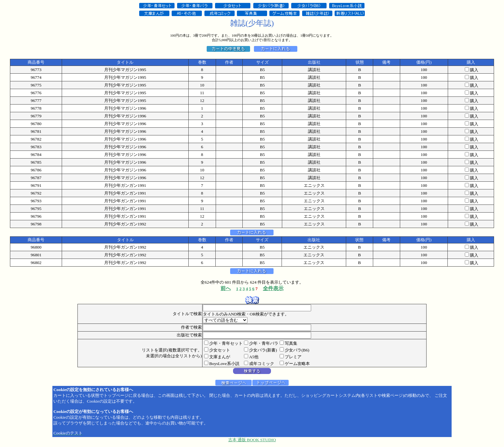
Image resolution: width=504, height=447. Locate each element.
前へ (226, 288)
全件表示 (273, 288)
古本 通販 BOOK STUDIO (252, 440)
